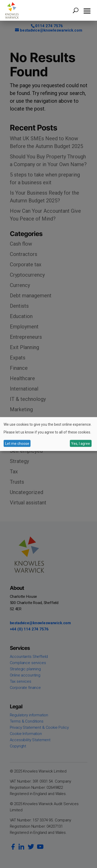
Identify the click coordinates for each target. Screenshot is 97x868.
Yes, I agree (81, 443)
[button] (87, 10)
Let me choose (17, 443)
